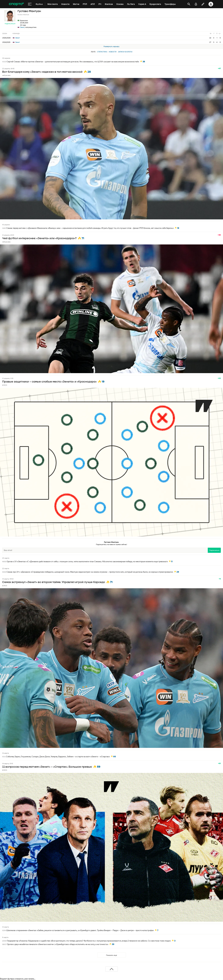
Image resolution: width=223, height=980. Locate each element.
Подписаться (10, 24)
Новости (113, 52)
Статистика (102, 52)
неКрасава (6, 75)
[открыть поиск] (189, 4)
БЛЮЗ (5, 385)
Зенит (22, 27)
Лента (93, 52)
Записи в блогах (125, 52)
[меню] (30, 4)
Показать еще (111, 955)
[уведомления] (196, 4)
